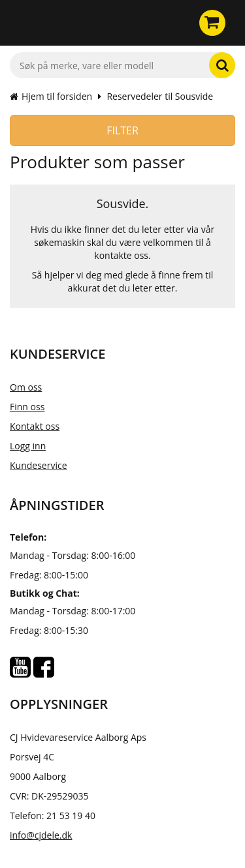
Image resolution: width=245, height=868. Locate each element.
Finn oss (27, 407)
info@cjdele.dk (41, 835)
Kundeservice (39, 465)
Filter (122, 130)
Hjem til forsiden (51, 96)
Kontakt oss (35, 426)
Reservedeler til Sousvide (160, 96)
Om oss (26, 387)
